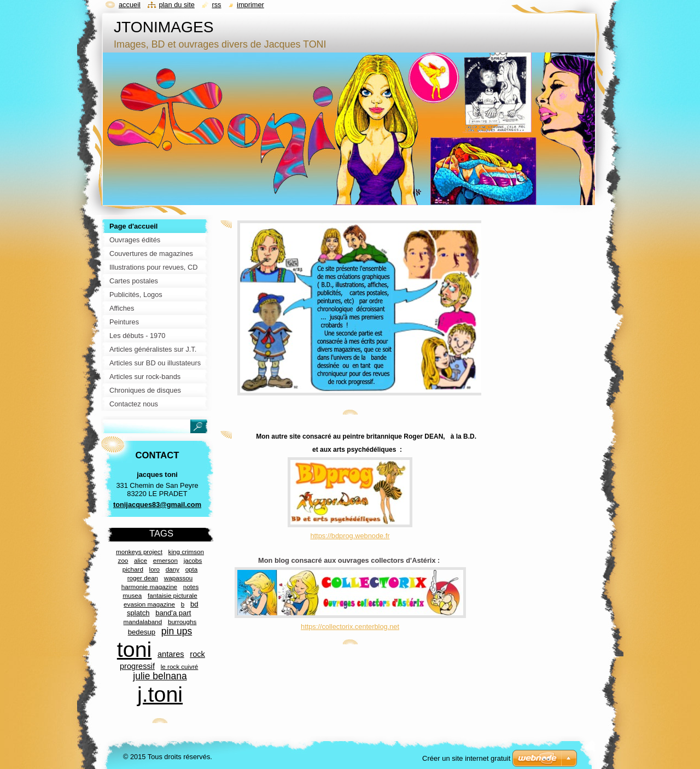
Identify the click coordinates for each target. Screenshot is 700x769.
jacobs (193, 560)
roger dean (143, 578)
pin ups (177, 631)
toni (135, 649)
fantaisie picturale (173, 595)
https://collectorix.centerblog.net (350, 627)
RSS (216, 5)
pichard (133, 569)
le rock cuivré (180, 666)
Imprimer (250, 5)
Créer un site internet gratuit (466, 758)
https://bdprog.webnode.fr (350, 536)
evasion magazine (149, 604)
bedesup (142, 632)
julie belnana (160, 676)
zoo (123, 560)
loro (154, 569)
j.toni (160, 694)
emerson (165, 560)
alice (141, 560)
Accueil (130, 5)
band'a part (173, 613)
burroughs (182, 622)
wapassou (179, 578)
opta (192, 569)
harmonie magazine (149, 587)
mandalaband (143, 622)
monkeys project (139, 552)
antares (171, 654)
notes (191, 587)
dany (173, 569)
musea (132, 595)
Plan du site (176, 5)
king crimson (186, 552)
